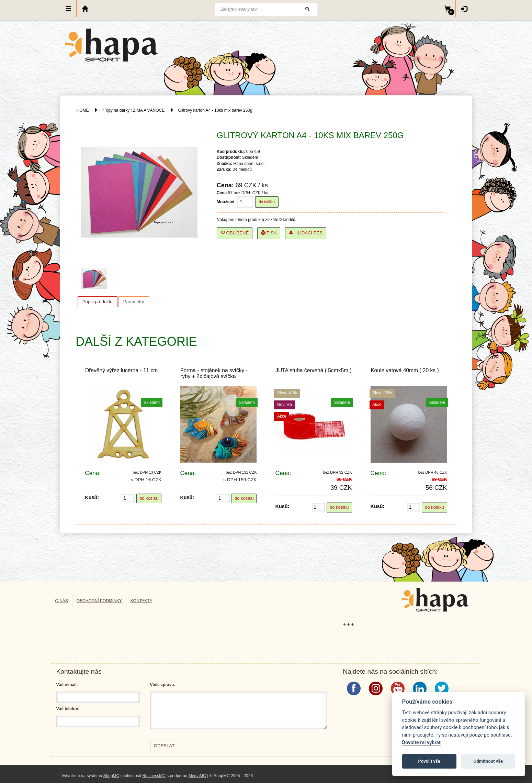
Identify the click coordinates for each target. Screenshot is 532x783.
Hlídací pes (306, 233)
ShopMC (111, 776)
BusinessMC (154, 776)
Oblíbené (235, 233)
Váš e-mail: (67, 685)
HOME (83, 110)
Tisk (269, 233)
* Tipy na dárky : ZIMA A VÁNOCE (133, 110)
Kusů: (92, 497)
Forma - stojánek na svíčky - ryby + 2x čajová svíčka (214, 373)
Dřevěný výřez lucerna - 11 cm (121, 370)
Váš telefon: (68, 709)
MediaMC (197, 776)
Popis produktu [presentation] (98, 302)
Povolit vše (429, 761)
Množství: (226, 202)
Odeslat (164, 746)
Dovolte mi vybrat (421, 743)
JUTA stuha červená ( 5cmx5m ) (314, 370)
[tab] (98, 302)
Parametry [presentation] (134, 302)
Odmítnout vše (488, 761)
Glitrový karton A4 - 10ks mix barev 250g (215, 110)
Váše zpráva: (163, 685)
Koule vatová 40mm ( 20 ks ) (405, 370)
